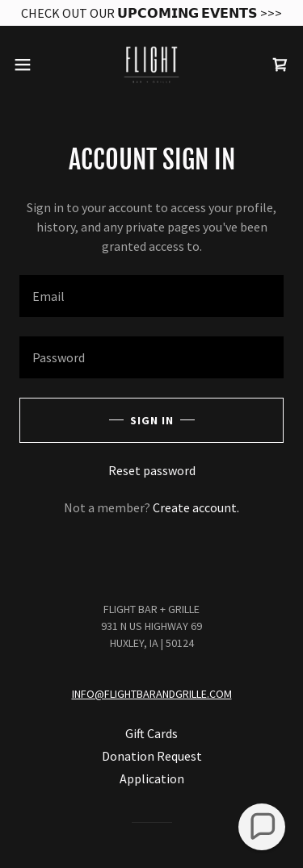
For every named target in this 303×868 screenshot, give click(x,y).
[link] (152, 65)
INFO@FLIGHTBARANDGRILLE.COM (152, 694)
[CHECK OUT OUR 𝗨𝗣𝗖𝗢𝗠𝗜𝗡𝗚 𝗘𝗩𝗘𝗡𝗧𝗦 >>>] (151, 13)
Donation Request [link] (152, 756)
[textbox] (151, 296)
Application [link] (152, 778)
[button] (28, 65)
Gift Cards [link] (151, 733)
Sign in (152, 420)
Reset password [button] (152, 470)
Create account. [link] (196, 507)
